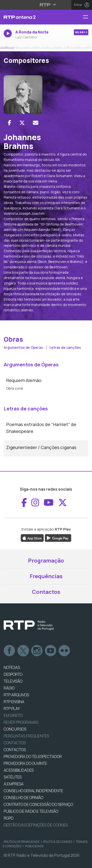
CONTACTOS (15, 750)
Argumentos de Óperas (24, 347)
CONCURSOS (15, 729)
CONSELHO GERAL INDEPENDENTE (33, 791)
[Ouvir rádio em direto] (46, 36)
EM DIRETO (13, 715)
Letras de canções (65, 347)
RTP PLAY (12, 709)
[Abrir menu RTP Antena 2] (87, 17)
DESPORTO (13, 674)
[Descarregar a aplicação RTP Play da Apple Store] (32, 538)
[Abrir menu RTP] (46, 5)
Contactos (46, 592)
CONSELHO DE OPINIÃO (23, 798)
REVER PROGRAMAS (21, 722)
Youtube (51, 651)
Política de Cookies (58, 842)
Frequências (46, 576)
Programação (46, 561)
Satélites (13, 777)
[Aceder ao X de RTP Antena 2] (63, 503)
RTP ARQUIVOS (16, 695)
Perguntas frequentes (26, 736)
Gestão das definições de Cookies (36, 825)
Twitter (23, 651)
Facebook (10, 651)
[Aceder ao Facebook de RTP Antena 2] (24, 503)
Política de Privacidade (22, 842)
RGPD (9, 818)
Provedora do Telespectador (33, 756)
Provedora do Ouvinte (25, 763)
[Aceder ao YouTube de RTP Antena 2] (49, 503)
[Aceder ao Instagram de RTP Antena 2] (35, 503)
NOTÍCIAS (12, 667)
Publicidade (34, 846)
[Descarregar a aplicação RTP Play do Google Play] (58, 538)
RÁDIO (9, 688)
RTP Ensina (14, 702)
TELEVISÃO (13, 681)
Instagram (37, 651)
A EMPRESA (14, 784)
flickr (65, 651)
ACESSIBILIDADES (19, 770)
